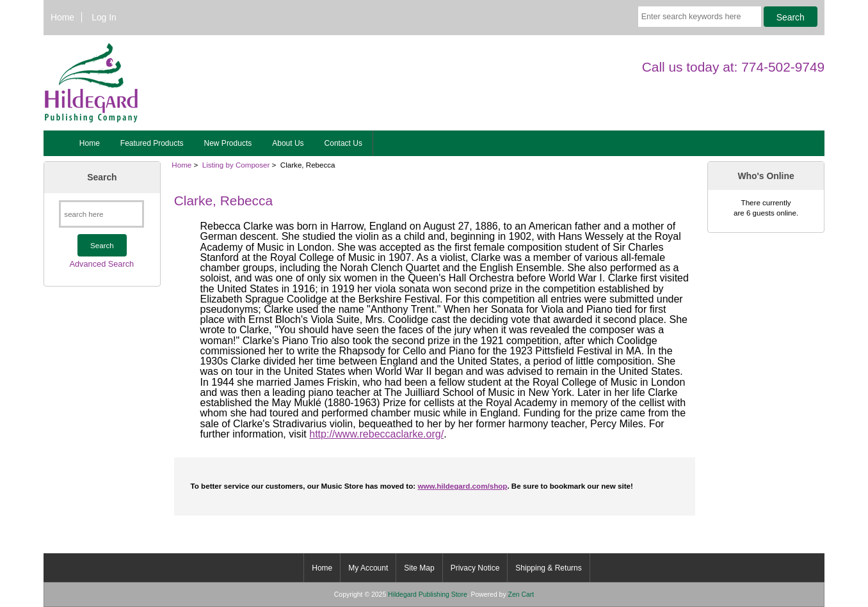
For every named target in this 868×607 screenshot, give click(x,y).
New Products (228, 143)
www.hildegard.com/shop (462, 486)
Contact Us (343, 143)
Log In (104, 17)
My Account (368, 568)
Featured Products (152, 143)
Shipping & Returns (548, 568)
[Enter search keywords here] (700, 17)
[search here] (101, 214)
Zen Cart (521, 595)
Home (62, 17)
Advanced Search (102, 264)
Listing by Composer (236, 165)
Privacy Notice (475, 568)
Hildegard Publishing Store (428, 595)
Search (102, 177)
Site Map (419, 568)
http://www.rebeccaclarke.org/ (376, 434)
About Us (288, 143)
